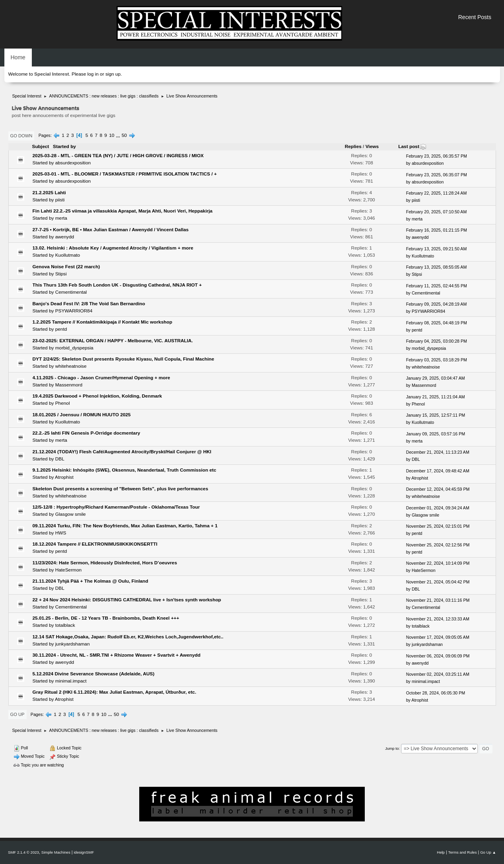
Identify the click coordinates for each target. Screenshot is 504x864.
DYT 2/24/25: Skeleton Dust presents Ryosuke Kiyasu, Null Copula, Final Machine (124, 359)
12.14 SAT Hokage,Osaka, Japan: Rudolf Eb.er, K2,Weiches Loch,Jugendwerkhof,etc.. (128, 637)
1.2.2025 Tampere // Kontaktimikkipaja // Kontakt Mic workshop (102, 322)
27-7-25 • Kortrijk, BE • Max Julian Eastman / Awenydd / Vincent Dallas (111, 230)
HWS (61, 533)
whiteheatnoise (71, 366)
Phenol (63, 403)
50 (124, 135)
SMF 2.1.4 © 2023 (23, 852)
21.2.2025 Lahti (49, 193)
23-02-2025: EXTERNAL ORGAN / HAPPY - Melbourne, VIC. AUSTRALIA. (113, 341)
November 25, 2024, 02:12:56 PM (438, 545)
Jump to (392, 748)
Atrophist (64, 477)
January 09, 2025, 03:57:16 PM (436, 434)
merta (61, 218)
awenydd (65, 237)
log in (93, 74)
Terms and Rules (463, 852)
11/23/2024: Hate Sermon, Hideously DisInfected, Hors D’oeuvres (105, 563)
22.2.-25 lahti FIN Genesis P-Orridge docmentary (87, 433)
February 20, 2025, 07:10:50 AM (437, 212)
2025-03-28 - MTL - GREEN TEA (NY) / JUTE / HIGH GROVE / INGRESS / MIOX (118, 156)
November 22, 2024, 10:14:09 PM (438, 563)
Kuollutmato (68, 255)
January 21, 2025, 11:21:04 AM (436, 397)
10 (112, 135)
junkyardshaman (73, 644)
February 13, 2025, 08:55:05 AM (437, 267)
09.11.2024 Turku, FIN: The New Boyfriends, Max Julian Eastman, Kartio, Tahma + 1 (125, 526)
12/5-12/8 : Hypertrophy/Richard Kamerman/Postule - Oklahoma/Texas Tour (116, 507)
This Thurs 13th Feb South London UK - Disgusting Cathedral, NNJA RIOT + (117, 285)
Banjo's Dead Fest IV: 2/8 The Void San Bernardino (89, 304)
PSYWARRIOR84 (74, 311)
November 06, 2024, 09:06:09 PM (438, 656)
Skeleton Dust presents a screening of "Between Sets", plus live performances (121, 489)
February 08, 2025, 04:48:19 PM (437, 323)
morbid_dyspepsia (74, 348)
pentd (61, 329)
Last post (412, 146)
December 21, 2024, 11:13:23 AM (438, 452)
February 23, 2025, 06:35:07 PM (437, 175)
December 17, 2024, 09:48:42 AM (438, 471)
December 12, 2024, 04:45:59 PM (438, 489)
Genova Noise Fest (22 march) (66, 267)
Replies (353, 146)
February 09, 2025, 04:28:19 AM (437, 304)
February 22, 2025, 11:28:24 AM (437, 193)
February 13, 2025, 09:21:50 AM (437, 249)
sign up (113, 74)
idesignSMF (84, 852)
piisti (60, 200)
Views (372, 146)
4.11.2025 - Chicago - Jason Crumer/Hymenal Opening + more (101, 378)
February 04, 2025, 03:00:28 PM (437, 341)
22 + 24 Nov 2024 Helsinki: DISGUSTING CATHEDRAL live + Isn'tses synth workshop (127, 600)
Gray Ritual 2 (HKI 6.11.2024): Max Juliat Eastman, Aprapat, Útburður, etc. (115, 692)
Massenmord (69, 385)
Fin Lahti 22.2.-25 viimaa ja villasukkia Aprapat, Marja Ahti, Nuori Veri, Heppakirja (123, 211)
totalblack (65, 625)
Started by (64, 146)
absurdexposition (73, 163)
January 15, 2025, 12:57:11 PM (436, 415)
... (119, 135)
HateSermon (68, 570)
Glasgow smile (71, 514)
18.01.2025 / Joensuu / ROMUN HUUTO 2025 (82, 415)
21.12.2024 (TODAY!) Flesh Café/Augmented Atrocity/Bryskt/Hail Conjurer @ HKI (122, 452)
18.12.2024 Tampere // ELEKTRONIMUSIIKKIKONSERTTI (95, 544)
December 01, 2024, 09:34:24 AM (438, 508)
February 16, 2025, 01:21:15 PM (437, 230)
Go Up (18, 714)
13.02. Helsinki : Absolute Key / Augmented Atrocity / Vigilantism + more (113, 248)
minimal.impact (71, 681)
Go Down (21, 136)
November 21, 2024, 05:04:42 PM (438, 582)
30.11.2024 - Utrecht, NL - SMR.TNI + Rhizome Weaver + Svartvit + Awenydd (117, 655)
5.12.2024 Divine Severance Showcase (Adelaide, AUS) (94, 674)
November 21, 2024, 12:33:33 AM (438, 619)
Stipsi (61, 274)
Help (441, 852)
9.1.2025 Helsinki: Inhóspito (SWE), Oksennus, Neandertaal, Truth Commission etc (125, 470)
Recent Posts (475, 17)
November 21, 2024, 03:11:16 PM (438, 600)
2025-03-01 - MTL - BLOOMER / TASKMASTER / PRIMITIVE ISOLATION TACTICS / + (125, 174)
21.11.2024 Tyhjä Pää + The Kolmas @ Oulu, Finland (90, 581)
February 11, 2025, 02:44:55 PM (437, 286)
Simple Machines (56, 852)
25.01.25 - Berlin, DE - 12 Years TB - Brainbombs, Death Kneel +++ (106, 618)
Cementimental (71, 292)
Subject (41, 146)
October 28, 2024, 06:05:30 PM (436, 693)
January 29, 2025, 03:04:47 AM (436, 378)
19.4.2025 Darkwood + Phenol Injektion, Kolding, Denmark (97, 396)
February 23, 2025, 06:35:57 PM (437, 156)
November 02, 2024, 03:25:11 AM (438, 674)
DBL (60, 459)
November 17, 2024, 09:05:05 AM (438, 637)
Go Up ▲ (488, 852)
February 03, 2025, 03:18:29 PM (437, 360)
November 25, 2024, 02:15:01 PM (438, 526)
